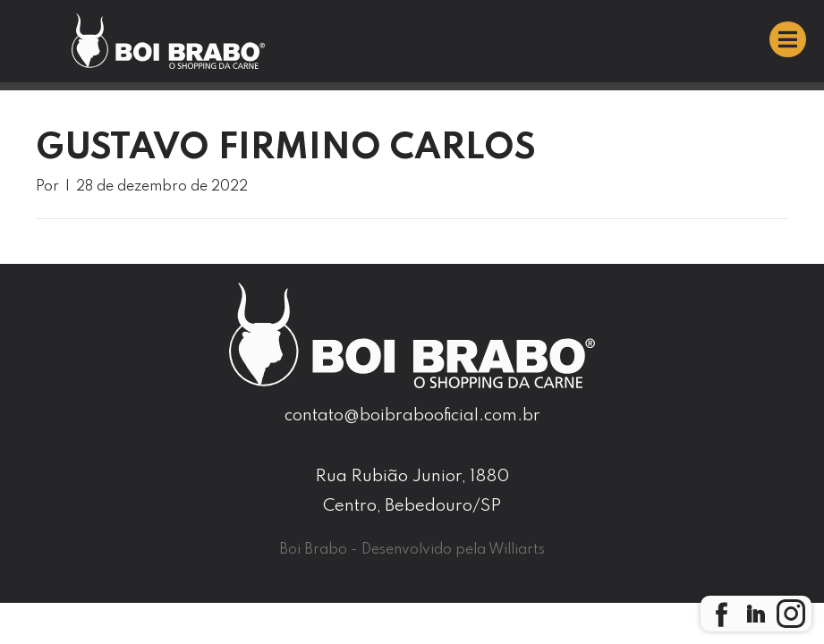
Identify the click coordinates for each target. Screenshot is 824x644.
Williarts (517, 550)
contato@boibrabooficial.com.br (412, 415)
